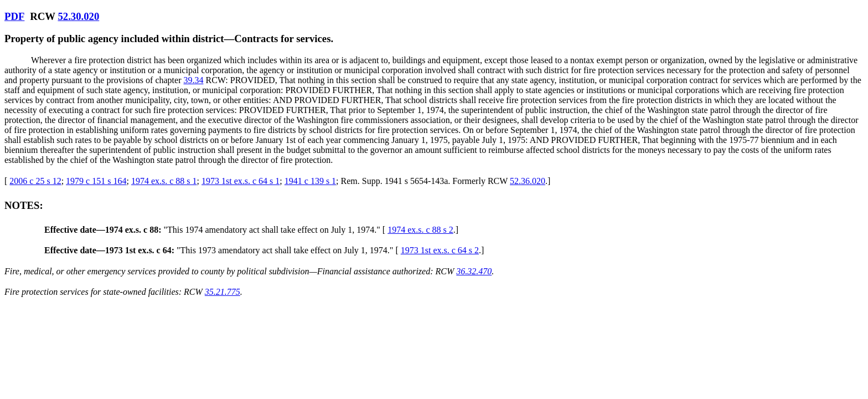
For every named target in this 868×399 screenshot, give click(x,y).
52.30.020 (78, 16)
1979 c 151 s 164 (96, 181)
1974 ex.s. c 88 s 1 (164, 181)
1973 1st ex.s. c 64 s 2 (440, 250)
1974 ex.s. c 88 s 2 (420, 230)
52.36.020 (528, 181)
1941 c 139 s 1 (310, 181)
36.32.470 (474, 271)
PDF (14, 16)
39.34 (193, 80)
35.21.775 (223, 292)
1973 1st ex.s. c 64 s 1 (241, 181)
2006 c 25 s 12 (35, 181)
